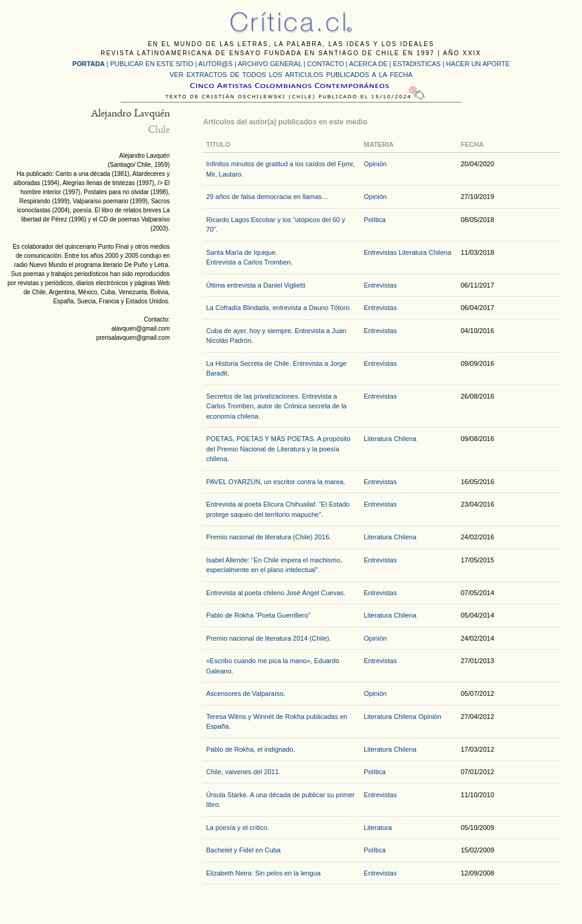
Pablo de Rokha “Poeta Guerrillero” (258, 615)
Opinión (375, 164)
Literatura (378, 828)
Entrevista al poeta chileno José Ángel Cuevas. (276, 593)
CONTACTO (326, 64)
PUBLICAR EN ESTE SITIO (152, 64)
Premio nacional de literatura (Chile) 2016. (269, 537)
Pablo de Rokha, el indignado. (251, 749)
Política (375, 220)
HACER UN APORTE (478, 64)
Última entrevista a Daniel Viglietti (256, 285)
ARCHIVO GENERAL (269, 64)
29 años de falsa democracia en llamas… (267, 197)
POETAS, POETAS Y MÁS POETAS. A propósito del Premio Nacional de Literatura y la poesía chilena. (278, 449)
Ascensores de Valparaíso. (246, 693)
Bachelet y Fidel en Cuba (243, 850)
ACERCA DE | (371, 64)
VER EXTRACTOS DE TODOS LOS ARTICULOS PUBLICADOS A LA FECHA (291, 75)
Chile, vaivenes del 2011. (243, 772)
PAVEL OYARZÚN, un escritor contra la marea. (276, 482)
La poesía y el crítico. (238, 828)
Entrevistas (380, 252)
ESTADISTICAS (417, 64)
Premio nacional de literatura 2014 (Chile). (269, 638)
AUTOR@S (216, 64)
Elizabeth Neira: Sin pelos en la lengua (263, 873)
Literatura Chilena (425, 252)
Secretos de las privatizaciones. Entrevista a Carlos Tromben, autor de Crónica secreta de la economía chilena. (276, 406)
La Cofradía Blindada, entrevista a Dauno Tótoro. (279, 308)
